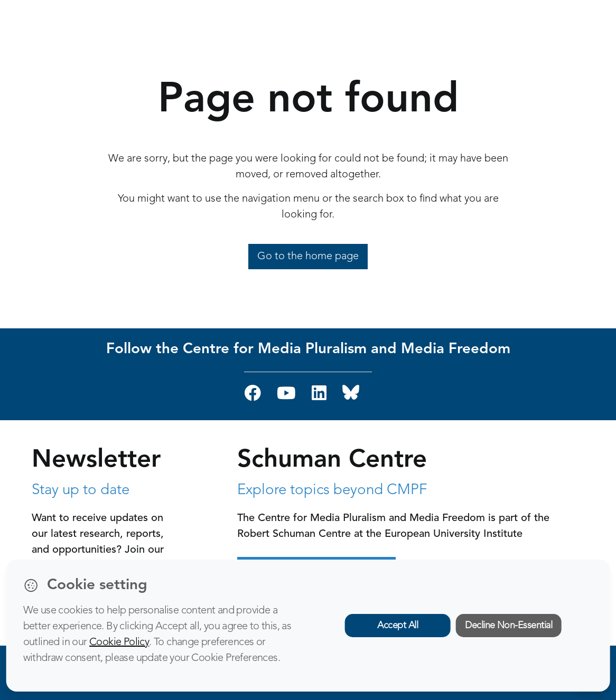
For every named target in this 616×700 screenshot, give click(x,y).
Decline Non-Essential (508, 626)
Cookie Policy (119, 642)
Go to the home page (308, 257)
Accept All (398, 626)
